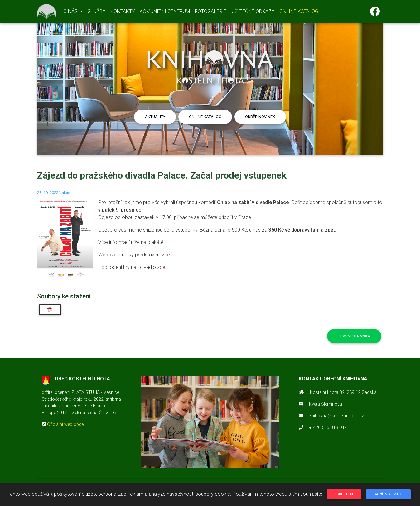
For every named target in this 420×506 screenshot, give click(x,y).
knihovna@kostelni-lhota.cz (337, 416)
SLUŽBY (97, 13)
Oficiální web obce (65, 425)
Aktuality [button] (155, 117)
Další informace (388, 494)
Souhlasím (344, 494)
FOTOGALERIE (211, 13)
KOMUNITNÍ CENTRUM (165, 13)
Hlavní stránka (354, 336)
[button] (63, 85)
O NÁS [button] (71, 13)
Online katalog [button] (205, 117)
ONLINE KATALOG (299, 13)
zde (166, 255)
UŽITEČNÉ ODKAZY (253, 13)
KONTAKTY (123, 13)
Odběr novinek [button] (260, 117)
